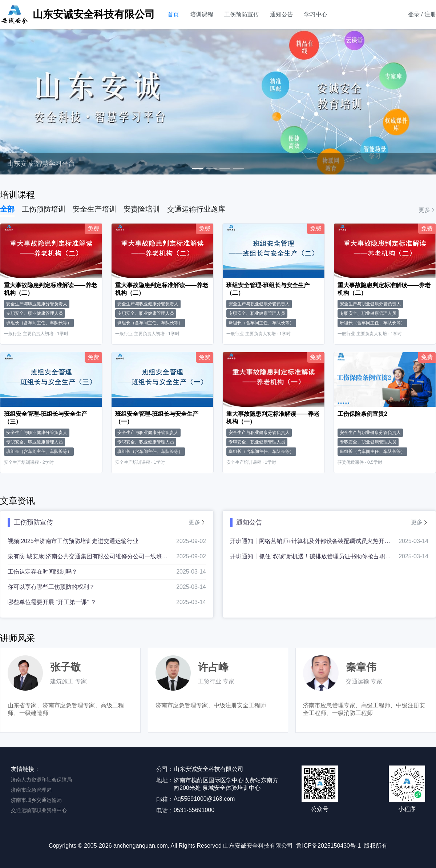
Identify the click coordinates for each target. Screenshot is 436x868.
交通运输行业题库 (196, 209)
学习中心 (316, 14)
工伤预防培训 (44, 209)
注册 (430, 14)
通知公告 (282, 14)
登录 (414, 14)
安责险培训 (142, 209)
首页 (173, 14)
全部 (7, 209)
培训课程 (202, 14)
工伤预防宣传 (242, 14)
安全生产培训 (94, 209)
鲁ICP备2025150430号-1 (328, 846)
